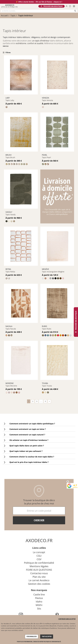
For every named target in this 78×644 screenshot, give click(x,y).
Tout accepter (47, 636)
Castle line (39, 594)
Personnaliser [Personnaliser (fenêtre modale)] (32, 636)
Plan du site (39, 577)
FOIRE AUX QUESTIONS (39, 570)
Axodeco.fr (7, 624)
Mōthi (39, 605)
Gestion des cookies (39, 584)
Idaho (39, 601)
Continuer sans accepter (67, 619)
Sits (39, 608)
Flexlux (39, 598)
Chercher (39, 520)
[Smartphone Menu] (74, 6)
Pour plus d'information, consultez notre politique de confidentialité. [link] (39, 642)
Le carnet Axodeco (39, 580)
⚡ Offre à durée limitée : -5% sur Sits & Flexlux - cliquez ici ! (39, 2)
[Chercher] (39, 11)
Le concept (39, 552)
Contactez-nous (39, 573)
